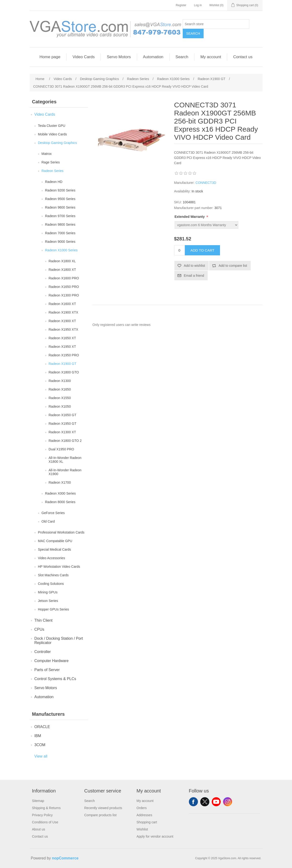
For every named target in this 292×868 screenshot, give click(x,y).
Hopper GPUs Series (54, 609)
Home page (50, 57)
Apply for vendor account (155, 836)
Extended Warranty (190, 217)
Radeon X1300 (60, 381)
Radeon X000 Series (60, 493)
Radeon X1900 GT (63, 364)
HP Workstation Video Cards (59, 567)
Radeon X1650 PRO (64, 287)
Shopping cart (147, 822)
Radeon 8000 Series (60, 502)
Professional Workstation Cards (61, 532)
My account (211, 57)
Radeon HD (54, 182)
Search (193, 33)
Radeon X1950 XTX (64, 329)
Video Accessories (52, 558)
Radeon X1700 (60, 482)
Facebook (193, 802)
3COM (40, 745)
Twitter (205, 802)
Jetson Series (48, 601)
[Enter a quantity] (180, 250)
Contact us (243, 57)
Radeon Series (53, 171)
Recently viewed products (103, 808)
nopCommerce (65, 858)
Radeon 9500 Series (60, 199)
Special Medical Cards (55, 549)
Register (181, 5)
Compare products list (101, 815)
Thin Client (43, 620)
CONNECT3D (206, 183)
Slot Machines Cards (53, 575)
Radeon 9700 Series (60, 216)
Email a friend (194, 276)
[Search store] (216, 24)
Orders (142, 808)
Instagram (228, 802)
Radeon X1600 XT (62, 304)
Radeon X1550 (60, 398)
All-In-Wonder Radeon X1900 (65, 472)
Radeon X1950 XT (62, 347)
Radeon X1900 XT (62, 321)
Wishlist (142, 829)
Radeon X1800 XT (62, 270)
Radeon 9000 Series (60, 242)
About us (39, 829)
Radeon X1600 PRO (64, 278)
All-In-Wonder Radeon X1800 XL (65, 460)
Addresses (144, 815)
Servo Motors (119, 57)
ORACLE (42, 727)
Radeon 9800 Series (60, 224)
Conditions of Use (45, 822)
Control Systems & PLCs (55, 679)
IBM (38, 736)
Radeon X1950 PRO (64, 355)
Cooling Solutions (51, 584)
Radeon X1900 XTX (64, 312)
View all (41, 756)
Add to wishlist (194, 266)
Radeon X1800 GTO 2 (65, 441)
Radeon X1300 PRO (64, 295)
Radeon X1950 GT (63, 424)
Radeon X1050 (60, 406)
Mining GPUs (48, 592)
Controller (43, 652)
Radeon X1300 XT (62, 432)
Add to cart (203, 250)
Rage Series (51, 162)
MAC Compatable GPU (55, 541)
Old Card (48, 521)
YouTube (216, 802)
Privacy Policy (42, 815)
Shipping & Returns (46, 808)
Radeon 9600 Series (60, 207)
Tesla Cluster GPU (52, 126)
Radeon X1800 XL (62, 261)
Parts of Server (47, 670)
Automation (153, 57)
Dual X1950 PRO (61, 449)
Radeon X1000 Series (61, 250)
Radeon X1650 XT (62, 338)
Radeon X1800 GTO (64, 372)
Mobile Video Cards (53, 134)
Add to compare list (233, 266)
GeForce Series (53, 513)
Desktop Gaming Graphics (57, 143)
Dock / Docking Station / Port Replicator (59, 641)
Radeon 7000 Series (60, 233)
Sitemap (38, 801)
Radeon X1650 (60, 389)
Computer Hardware (52, 661)
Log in (198, 5)
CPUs (39, 629)
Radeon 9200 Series (60, 190)
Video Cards (84, 57)
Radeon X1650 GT (63, 415)
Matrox (47, 154)
